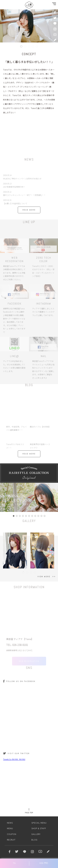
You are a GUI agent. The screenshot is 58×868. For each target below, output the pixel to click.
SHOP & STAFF (39, 828)
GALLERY (36, 834)
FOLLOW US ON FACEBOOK (21, 681)
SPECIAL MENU (39, 823)
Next (54, 497)
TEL (14, 863)
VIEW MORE (44, 577)
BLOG (34, 840)
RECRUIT (11, 840)
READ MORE (29, 210)
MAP (30, 653)
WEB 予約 (44, 863)
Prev (4, 497)
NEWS (10, 823)
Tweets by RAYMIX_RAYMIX (14, 759)
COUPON (12, 834)
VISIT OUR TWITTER (19, 753)
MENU (10, 828)
